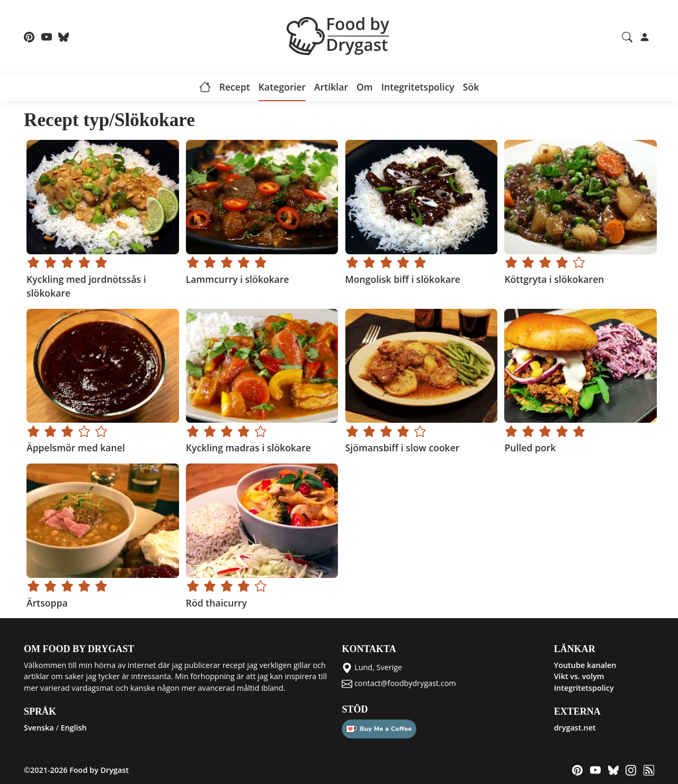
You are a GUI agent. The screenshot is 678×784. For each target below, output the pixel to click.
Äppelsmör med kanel (76, 448)
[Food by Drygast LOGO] (339, 35)
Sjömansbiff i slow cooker (403, 448)
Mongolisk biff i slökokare (403, 279)
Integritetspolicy (418, 87)
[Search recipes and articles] (627, 36)
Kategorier (282, 87)
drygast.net (575, 728)
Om (365, 87)
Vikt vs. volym (579, 676)
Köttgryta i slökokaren (554, 279)
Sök (471, 87)
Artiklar (331, 87)
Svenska (39, 728)
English (73, 728)
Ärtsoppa (47, 603)
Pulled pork (530, 448)
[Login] (645, 36)
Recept (235, 87)
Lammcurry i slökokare (238, 279)
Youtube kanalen (585, 665)
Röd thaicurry (216, 603)
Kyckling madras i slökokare (248, 448)
